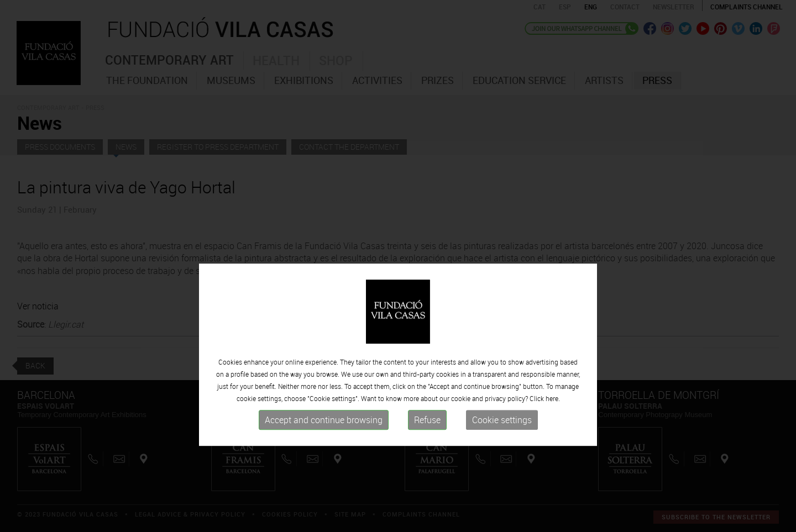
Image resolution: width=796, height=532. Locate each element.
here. (553, 426)
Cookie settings (502, 448)
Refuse (427, 448)
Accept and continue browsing (324, 448)
